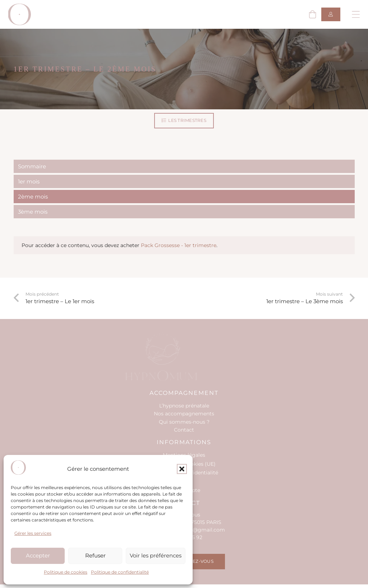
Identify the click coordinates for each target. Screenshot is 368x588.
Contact (184, 430)
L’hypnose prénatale (184, 406)
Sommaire (32, 166)
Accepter (38, 555)
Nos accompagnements (184, 414)
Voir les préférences (156, 555)
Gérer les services (33, 533)
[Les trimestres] (184, 121)
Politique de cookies (66, 572)
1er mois (29, 181)
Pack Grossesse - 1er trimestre (179, 245)
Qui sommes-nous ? (184, 422)
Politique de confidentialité (120, 572)
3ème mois (33, 212)
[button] (182, 469)
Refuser (95, 555)
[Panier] (312, 14)
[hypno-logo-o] (20, 14)
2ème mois (33, 197)
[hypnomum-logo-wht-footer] (180, 357)
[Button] (331, 14)
